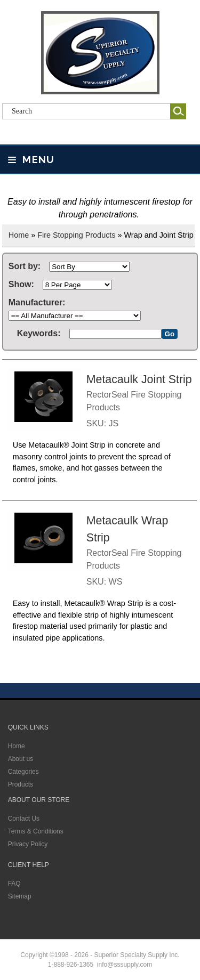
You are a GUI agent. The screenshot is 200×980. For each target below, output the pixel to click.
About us (21, 759)
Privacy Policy (28, 844)
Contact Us (24, 819)
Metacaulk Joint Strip (139, 379)
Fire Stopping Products (76, 235)
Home (19, 235)
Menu (31, 159)
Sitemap (20, 896)
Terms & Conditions (36, 831)
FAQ (14, 884)
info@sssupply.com (125, 965)
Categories (23, 772)
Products (21, 784)
